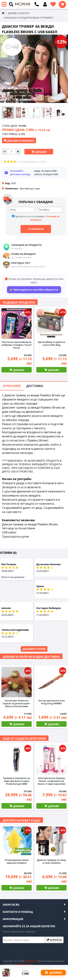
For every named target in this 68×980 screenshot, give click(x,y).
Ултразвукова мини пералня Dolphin (17, 861)
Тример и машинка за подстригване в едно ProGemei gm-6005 (17, 781)
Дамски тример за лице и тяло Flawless (52, 861)
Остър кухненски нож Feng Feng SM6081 (52, 702)
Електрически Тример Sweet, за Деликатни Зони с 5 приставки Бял (52, 781)
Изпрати (36, 229)
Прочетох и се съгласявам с (36, 218)
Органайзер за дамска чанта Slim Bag (51, 343)
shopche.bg (31, 961)
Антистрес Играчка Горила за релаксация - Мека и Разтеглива (17, 703)
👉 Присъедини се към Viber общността (34, 290)
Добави (41, 152)
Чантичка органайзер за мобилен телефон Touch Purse (17, 345)
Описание (12, 386)
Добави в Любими (19, 141)
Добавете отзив (34, 649)
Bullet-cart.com (24, 964)
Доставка (35, 386)
